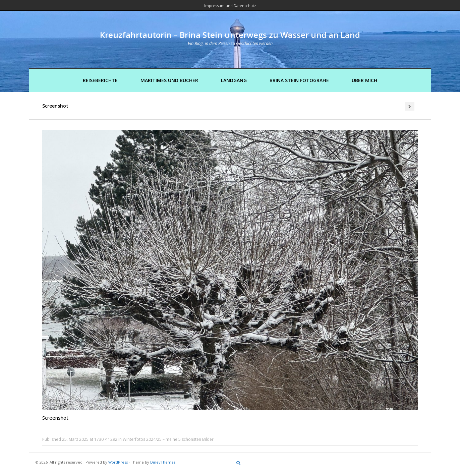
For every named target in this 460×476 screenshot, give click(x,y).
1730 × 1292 (106, 439)
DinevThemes (163, 462)
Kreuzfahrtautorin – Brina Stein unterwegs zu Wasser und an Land (230, 35)
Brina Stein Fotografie (299, 80)
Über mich (364, 80)
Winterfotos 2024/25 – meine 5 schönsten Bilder (168, 439)
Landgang (234, 80)
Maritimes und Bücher (169, 80)
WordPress (118, 462)
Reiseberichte (100, 80)
